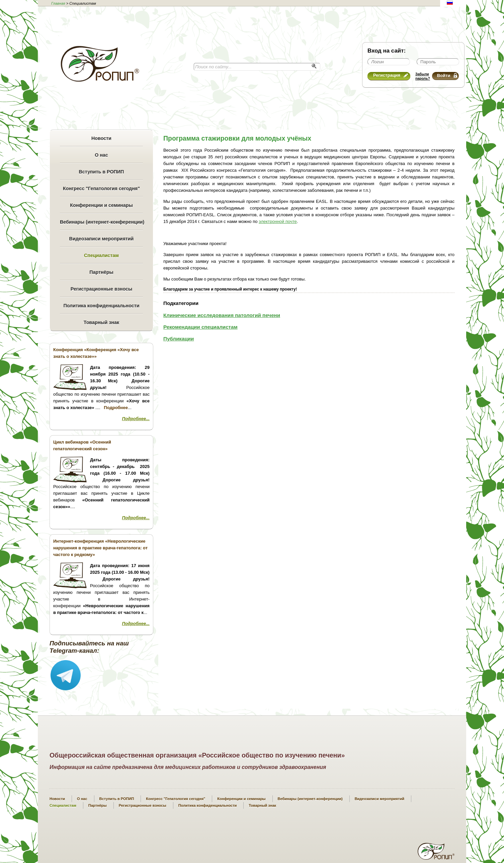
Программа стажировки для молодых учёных (237, 138)
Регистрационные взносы (101, 289)
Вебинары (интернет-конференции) (101, 222)
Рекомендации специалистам (200, 327)
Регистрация (391, 75)
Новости (101, 138)
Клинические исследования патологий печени (222, 315)
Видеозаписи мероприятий (102, 239)
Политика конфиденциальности (101, 306)
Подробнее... (136, 419)
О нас (101, 155)
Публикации (179, 339)
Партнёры (101, 272)
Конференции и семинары (101, 205)
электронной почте (278, 221)
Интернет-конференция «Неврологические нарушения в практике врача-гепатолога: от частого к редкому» (100, 548)
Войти (447, 75)
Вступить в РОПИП (102, 172)
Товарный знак (101, 322)
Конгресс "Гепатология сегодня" (101, 188)
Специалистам (101, 255)
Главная (58, 3)
